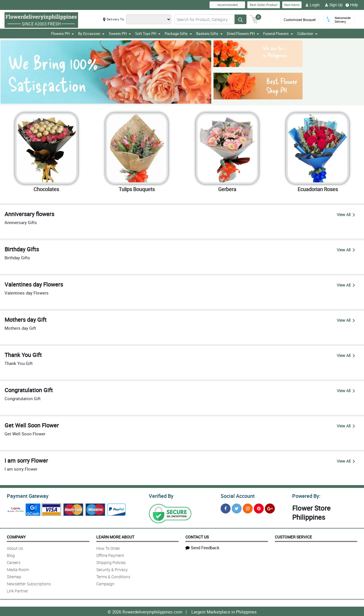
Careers (14, 562)
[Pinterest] (259, 508)
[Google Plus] (270, 508)
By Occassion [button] (91, 34)
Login (312, 5)
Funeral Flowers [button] (278, 34)
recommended (227, 5)
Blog (11, 555)
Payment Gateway (25, 495)
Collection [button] (307, 34)
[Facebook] (226, 508)
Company (16, 536)
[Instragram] (248, 508)
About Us (15, 547)
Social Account (236, 495)
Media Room (18, 569)
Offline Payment (110, 555)
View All (346, 215)
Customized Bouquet (300, 20)
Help (352, 5)
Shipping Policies (111, 562)
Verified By (161, 495)
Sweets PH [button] (120, 34)
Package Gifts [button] (178, 34)
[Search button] (240, 19)
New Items (292, 5)
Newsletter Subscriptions (29, 583)
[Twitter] (237, 508)
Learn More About (115, 536)
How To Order (108, 547)
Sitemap (14, 576)
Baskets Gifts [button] (209, 34)
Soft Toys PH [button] (148, 34)
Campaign (105, 583)
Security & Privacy (112, 569)
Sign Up (334, 5)
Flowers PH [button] (62, 34)
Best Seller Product (264, 5)
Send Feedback (202, 547)
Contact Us (197, 536)
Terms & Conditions (113, 576)
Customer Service (293, 536)
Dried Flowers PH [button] (243, 34)
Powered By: (306, 495)
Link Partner (17, 590)
